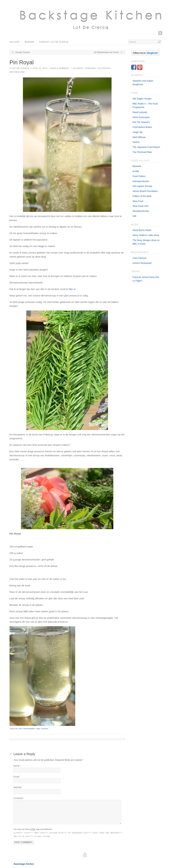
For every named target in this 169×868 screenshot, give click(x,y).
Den (20, 729)
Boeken (29, 42)
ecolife (136, 171)
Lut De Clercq (21, 68)
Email (17, 777)
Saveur (136, 142)
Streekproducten (141, 211)
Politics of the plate (142, 196)
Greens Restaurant (142, 263)
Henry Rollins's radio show (146, 235)
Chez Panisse (139, 258)
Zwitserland (17, 72)
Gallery (15, 42)
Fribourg (90, 68)
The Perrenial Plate (142, 152)
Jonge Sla (138, 132)
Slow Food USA (141, 206)
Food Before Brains (142, 127)
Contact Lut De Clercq (54, 42)
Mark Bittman (139, 137)
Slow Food (138, 201)
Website (18, 787)
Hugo (41, 246)
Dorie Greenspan (141, 117)
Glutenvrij (104, 68)
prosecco (45, 729)
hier (71, 289)
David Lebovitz (140, 112)
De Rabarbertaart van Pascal (106, 52)
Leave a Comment (59, 68)
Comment (18, 798)
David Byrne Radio (142, 230)
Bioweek (137, 166)
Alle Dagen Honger (142, 99)
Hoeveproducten (141, 181)
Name (17, 766)
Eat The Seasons (141, 122)
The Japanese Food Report (146, 147)
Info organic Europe (142, 186)
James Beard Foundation (145, 191)
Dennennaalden (29, 729)
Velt (134, 216)
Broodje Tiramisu (23, 52)
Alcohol (78, 68)
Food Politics (139, 176)
